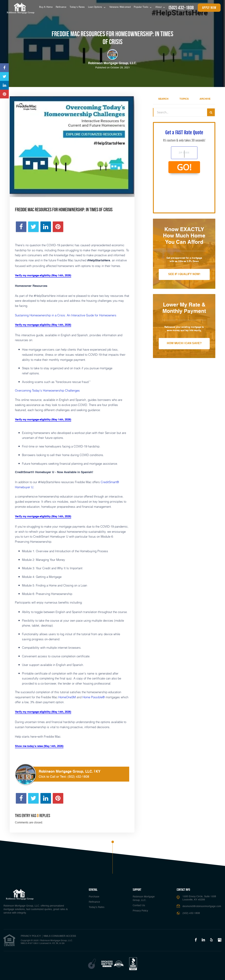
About (159, 7)
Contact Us (139, 905)
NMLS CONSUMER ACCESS (60, 936)
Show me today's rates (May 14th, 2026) (39, 746)
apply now (209, 8)
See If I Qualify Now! (184, 274)
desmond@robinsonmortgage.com (202, 906)
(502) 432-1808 (181, 8)
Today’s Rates (77, 7)
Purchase (94, 897)
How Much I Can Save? (184, 343)
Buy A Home (46, 7)
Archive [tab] (205, 99)
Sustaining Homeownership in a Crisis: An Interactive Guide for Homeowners (66, 315)
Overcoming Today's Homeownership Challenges (47, 390)
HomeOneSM (67, 697)
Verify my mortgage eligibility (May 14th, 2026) (43, 275)
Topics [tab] (184, 99)
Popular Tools (141, 7)
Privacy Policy (140, 911)
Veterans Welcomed (120, 7)
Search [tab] (163, 99)
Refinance (61, 7)
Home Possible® (94, 697)
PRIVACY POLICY (31, 936)
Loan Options (96, 7)
